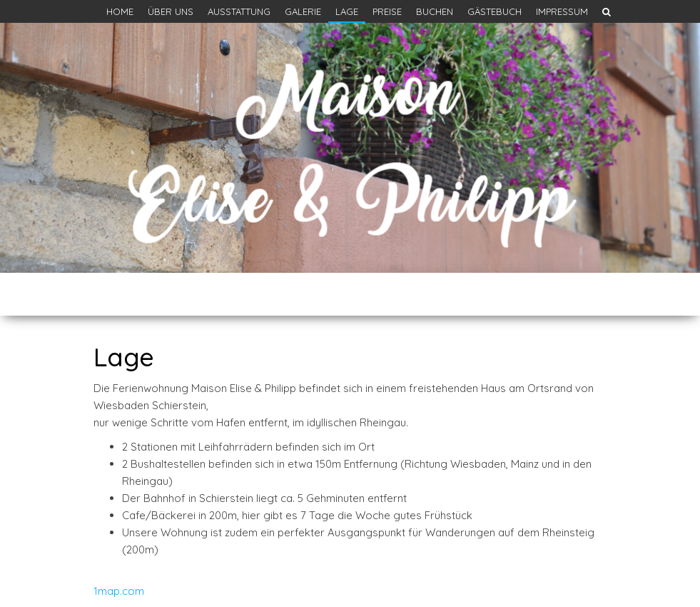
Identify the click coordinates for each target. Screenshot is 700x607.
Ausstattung (239, 11)
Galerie (303, 11)
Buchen (435, 11)
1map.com (119, 591)
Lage (347, 11)
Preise (387, 11)
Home (120, 11)
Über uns (171, 11)
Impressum (562, 11)
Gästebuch (494, 11)
